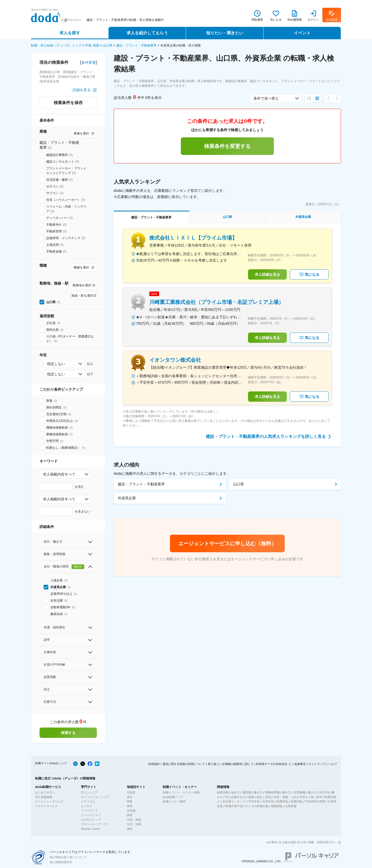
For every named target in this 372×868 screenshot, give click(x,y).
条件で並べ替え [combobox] (266, 98)
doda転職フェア (173, 797)
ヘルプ (333, 764)
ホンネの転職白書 (257, 806)
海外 (130, 829)
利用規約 (154, 764)
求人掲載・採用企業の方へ (320, 842)
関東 (130, 801)
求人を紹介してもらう (147, 33)
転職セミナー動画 (174, 801)
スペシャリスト (91, 815)
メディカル (88, 801)
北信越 (131, 810)
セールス (87, 806)
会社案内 (272, 842)
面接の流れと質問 (260, 797)
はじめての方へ (45, 792)
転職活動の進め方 (228, 792)
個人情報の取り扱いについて (68, 857)
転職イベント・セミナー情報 (181, 792)
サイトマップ (317, 764)
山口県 (108, 45)
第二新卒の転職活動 (324, 797)
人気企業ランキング (233, 801)
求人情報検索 (44, 797)
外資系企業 (127, 498)
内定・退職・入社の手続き (291, 797)
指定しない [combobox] (56, 364)
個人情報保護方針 (61, 862)
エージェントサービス (49, 801)
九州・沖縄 (134, 824)
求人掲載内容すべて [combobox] (59, 474)
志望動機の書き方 (305, 792)
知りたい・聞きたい (225, 33)
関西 (130, 815)
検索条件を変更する (227, 146)
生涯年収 (268, 801)
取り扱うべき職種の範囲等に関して (231, 764)
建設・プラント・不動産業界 (136, 45)
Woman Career (90, 829)
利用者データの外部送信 (272, 764)
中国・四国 (134, 820)
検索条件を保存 (68, 103)
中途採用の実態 (315, 801)
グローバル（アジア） (95, 824)
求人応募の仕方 (235, 797)
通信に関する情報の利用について (184, 764)
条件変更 (89, 62)
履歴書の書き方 (253, 792)
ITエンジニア (89, 792)
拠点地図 (290, 842)
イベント (302, 33)
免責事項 (300, 764)
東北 (130, 797)
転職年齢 (297, 801)
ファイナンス (89, 810)
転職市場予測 (234, 806)
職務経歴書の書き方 (278, 792)
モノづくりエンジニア (95, 797)
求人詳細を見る (267, 274)
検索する (68, 733)
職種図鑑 (277, 806)
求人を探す (70, 33)
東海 (130, 806)
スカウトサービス (47, 806)
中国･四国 (92, 45)
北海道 (131, 792)
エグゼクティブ (91, 820)
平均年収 (254, 801)
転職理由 (282, 801)
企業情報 (291, 806)
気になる (309, 274)
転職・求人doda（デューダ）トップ (56, 45)
